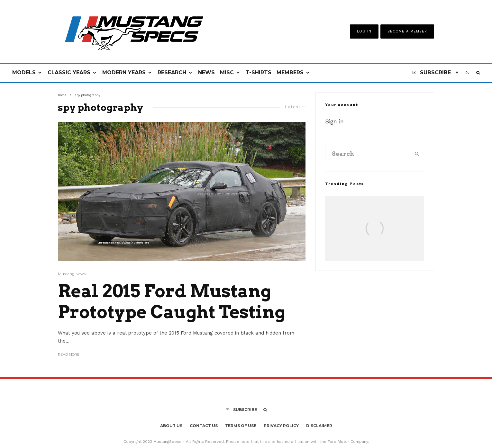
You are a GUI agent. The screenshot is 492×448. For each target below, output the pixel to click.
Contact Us (204, 426)
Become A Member (407, 31)
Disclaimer (319, 426)
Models (24, 72)
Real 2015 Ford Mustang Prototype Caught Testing (172, 302)
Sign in (334, 121)
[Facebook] (457, 73)
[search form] (368, 154)
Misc (227, 72)
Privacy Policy (281, 426)
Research (172, 72)
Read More (69, 354)
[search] (417, 154)
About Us (171, 426)
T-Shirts (259, 72)
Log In (364, 31)
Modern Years (124, 72)
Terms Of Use (241, 426)
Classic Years (69, 72)
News (206, 72)
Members (290, 72)
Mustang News (72, 274)
